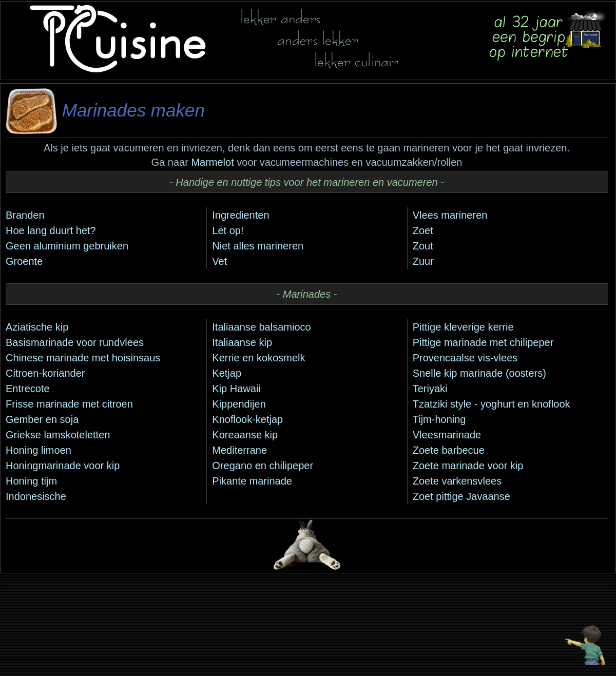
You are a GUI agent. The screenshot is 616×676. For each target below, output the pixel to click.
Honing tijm (31, 481)
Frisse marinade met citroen (69, 404)
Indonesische (36, 496)
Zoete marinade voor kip (468, 466)
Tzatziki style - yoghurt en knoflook (492, 404)
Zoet (423, 230)
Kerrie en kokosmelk (258, 358)
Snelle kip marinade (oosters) (479, 373)
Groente (24, 261)
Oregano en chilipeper (263, 466)
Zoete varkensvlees (457, 481)
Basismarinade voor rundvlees (75, 342)
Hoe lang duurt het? (51, 230)
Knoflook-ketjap (247, 419)
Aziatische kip (37, 327)
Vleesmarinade (447, 435)
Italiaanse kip (242, 342)
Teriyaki (430, 389)
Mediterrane (239, 450)
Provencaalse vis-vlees (465, 358)
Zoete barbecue (449, 450)
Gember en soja (42, 419)
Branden (25, 215)
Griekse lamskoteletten (58, 435)
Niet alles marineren (258, 246)
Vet (219, 261)
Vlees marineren (450, 215)
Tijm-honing (439, 419)
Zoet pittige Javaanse (461, 496)
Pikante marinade (252, 481)
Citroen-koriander (45, 373)
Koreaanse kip (245, 435)
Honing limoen (38, 450)
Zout (423, 246)
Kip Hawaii (236, 389)
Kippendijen (239, 404)
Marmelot (212, 162)
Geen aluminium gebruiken (67, 246)
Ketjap (227, 373)
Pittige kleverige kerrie (463, 327)
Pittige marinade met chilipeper (483, 342)
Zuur (423, 261)
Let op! (228, 230)
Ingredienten (240, 215)
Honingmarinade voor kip (63, 466)
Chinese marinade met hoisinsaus (83, 358)
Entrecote (28, 389)
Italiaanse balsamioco (261, 327)
